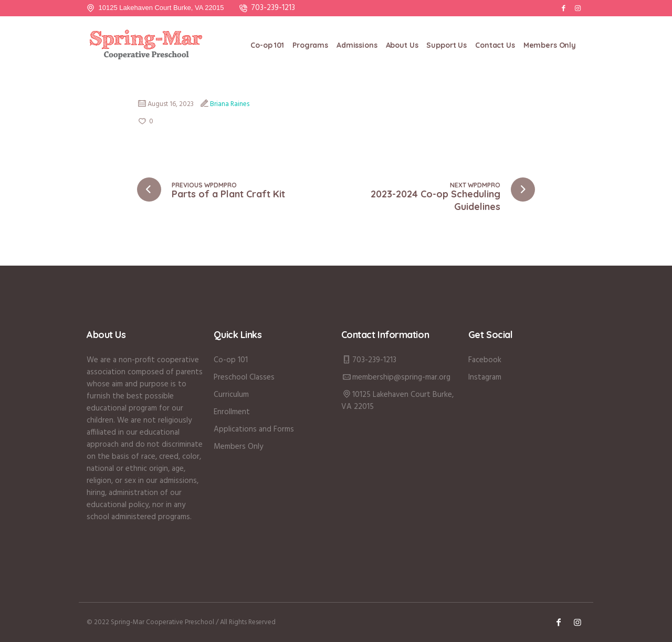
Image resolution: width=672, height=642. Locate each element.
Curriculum (231, 395)
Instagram (485, 377)
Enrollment (232, 412)
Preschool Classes (244, 377)
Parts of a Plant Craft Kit (228, 194)
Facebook (485, 360)
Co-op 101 (231, 360)
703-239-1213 (273, 8)
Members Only (238, 447)
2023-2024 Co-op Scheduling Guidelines (435, 200)
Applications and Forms (254, 429)
